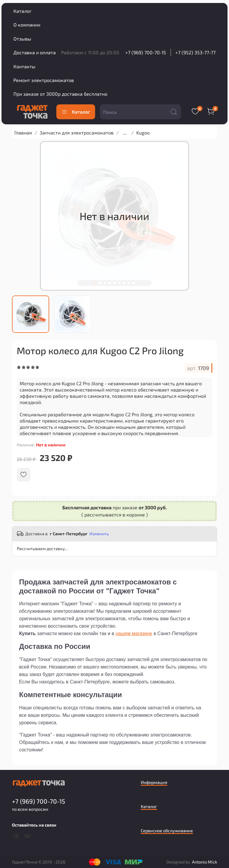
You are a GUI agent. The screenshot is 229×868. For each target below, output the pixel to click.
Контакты (24, 66)
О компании (27, 25)
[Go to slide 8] (129, 283)
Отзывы (22, 39)
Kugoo (143, 133)
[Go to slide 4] (110, 283)
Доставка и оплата (35, 52)
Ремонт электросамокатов (44, 80)
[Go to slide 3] (105, 283)
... (125, 133)
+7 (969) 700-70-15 (146, 52)
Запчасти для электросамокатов (77, 133)
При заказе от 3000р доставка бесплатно (60, 94)
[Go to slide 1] (95, 283)
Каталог (23, 11)
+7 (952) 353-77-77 (195, 52)
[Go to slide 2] (100, 283)
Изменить (99, 534)
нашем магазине (134, 633)
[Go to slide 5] (114, 283)
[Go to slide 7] (124, 283)
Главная (23, 133)
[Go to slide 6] (119, 283)
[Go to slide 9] (134, 283)
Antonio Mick (205, 862)
